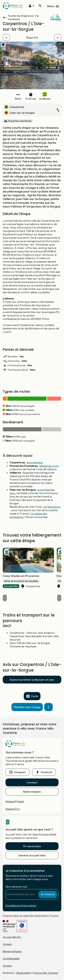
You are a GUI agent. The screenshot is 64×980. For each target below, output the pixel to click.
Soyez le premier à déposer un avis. (32, 680)
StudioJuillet (23, 973)
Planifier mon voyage (27, 707)
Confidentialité (11, 959)
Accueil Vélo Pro (12, 937)
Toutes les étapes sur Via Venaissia (23, 17)
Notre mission (32, 792)
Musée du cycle (49, 466)
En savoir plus (32, 846)
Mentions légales (12, 951)
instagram (20, 772)
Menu (51, 6)
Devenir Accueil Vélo (32, 855)
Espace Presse (15, 801)
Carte (35, 696)
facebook (47, 772)
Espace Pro (13, 809)
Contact (32, 782)
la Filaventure (52, 507)
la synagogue (35, 462)
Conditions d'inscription (21, 905)
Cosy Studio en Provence (21, 576)
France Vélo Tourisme (46, 973)
